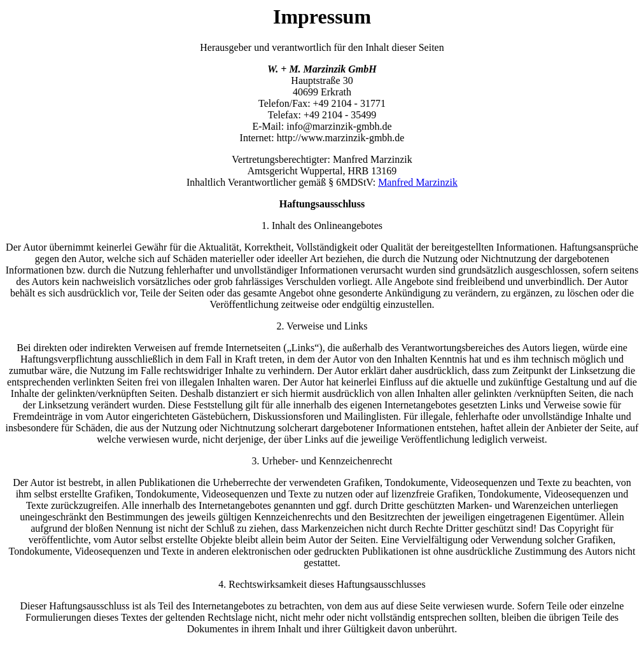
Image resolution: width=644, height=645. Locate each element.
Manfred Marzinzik (418, 182)
